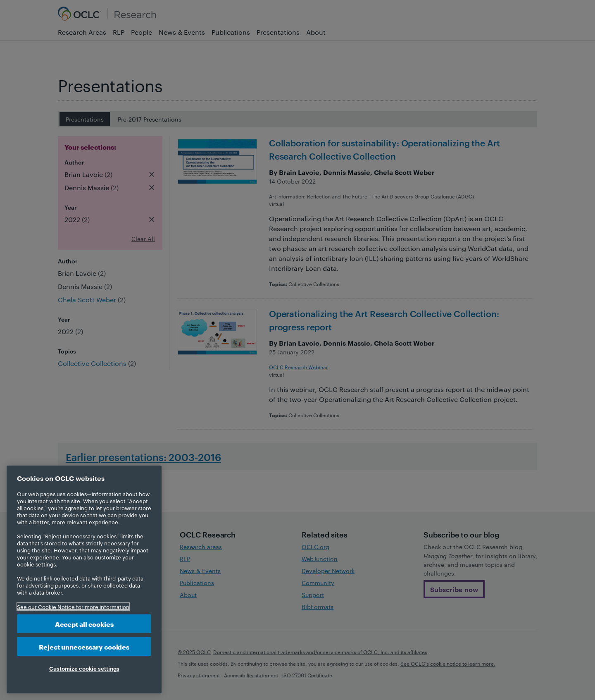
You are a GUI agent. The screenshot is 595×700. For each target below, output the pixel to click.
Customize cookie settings (84, 668)
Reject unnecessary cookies (84, 646)
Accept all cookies (84, 624)
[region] (84, 579)
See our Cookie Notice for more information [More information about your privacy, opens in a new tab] (73, 607)
